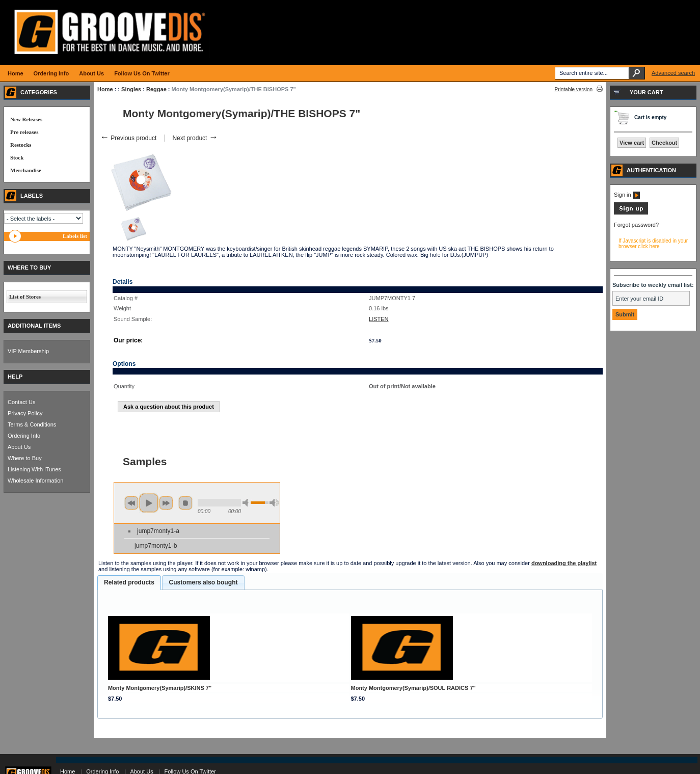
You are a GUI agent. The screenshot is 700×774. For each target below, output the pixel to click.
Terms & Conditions (32, 424)
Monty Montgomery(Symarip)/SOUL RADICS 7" (413, 688)
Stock (17, 157)
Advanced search (673, 73)
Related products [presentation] (129, 582)
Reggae (156, 89)
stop (185, 503)
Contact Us (21, 402)
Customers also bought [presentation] (203, 582)
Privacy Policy (25, 413)
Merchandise (26, 170)
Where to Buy (25, 458)
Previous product (128, 138)
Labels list (75, 236)
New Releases (26, 119)
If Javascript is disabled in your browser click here (653, 244)
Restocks (21, 145)
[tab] (129, 583)
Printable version (574, 89)
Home (105, 89)
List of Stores (25, 297)
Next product (195, 138)
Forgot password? (636, 225)
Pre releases (24, 132)
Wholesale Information (35, 481)
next (166, 503)
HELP (15, 377)
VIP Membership (28, 351)
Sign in (627, 195)
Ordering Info (24, 436)
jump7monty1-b (156, 546)
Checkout (664, 143)
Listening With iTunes (34, 469)
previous (131, 503)
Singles (131, 89)
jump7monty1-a (158, 531)
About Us (19, 447)
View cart (632, 143)
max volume (274, 503)
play (149, 503)
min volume (247, 503)
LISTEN (379, 319)
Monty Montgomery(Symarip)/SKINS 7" (160, 688)
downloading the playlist (564, 563)
